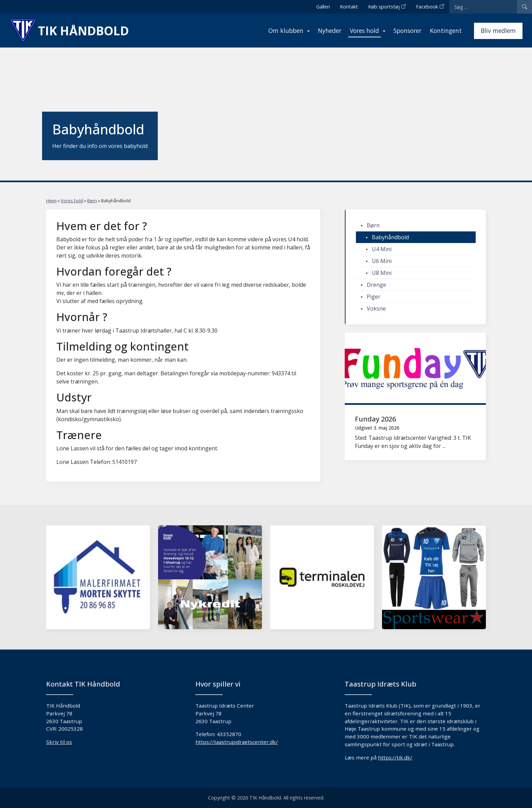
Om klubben (286, 31)
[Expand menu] (308, 30)
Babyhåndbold (390, 237)
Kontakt (349, 7)
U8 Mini (382, 273)
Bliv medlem (498, 31)
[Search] (525, 7)
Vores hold (364, 31)
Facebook (427, 7)
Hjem (51, 201)
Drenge (376, 285)
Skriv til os (59, 742)
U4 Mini (382, 249)
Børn (92, 201)
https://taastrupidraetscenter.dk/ (237, 742)
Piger (374, 297)
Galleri (323, 7)
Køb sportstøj (384, 7)
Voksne (376, 308)
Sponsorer (407, 31)
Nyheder (330, 31)
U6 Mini (382, 261)
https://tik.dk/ (395, 757)
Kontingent (446, 31)
